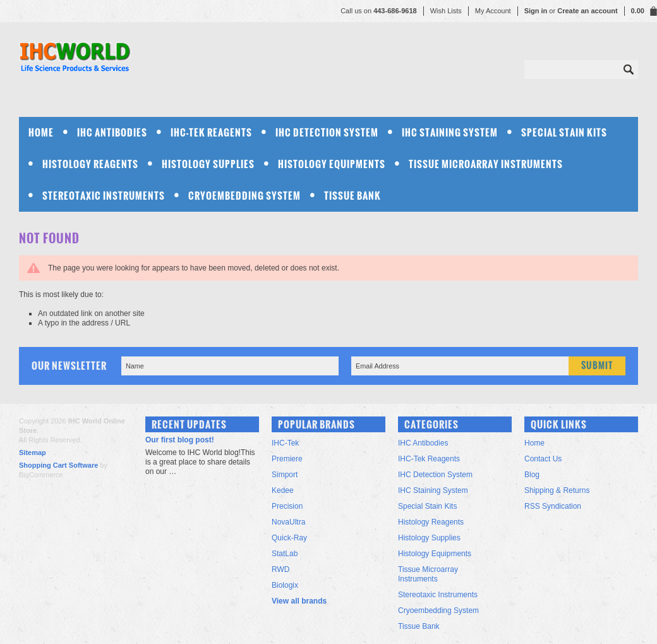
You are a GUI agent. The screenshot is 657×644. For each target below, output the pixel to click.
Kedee (283, 490)
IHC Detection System (327, 132)
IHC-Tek (285, 443)
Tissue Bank (353, 196)
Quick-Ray (289, 538)
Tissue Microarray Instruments (486, 164)
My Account (493, 11)
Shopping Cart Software (58, 465)
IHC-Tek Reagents (211, 132)
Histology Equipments (332, 164)
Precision (287, 506)
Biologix (285, 585)
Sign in (536, 11)
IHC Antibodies (112, 132)
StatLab (285, 554)
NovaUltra (288, 522)
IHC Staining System (450, 132)
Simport (285, 475)
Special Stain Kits (564, 132)
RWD (280, 569)
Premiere (287, 459)
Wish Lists (446, 11)
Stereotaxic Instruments (104, 196)
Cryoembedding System (244, 196)
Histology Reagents (90, 164)
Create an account (587, 11)
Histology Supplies (208, 164)
